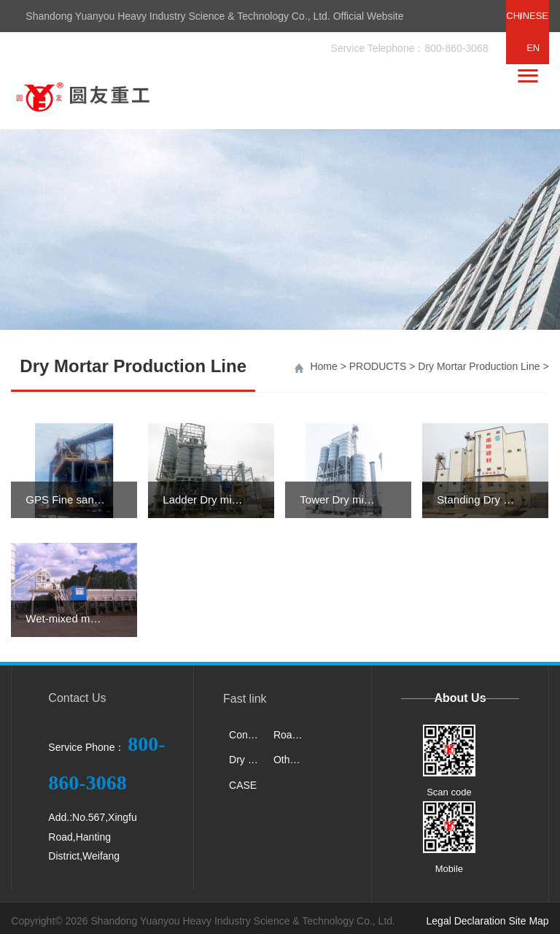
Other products (292, 760)
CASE (243, 785)
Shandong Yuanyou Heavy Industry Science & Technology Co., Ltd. (243, 921)
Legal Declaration (466, 921)
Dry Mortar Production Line (479, 366)
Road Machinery (292, 735)
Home (323, 366)
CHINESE (527, 16)
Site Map (528, 921)
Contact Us (77, 698)
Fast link (245, 699)
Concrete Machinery (247, 735)
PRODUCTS (378, 366)
